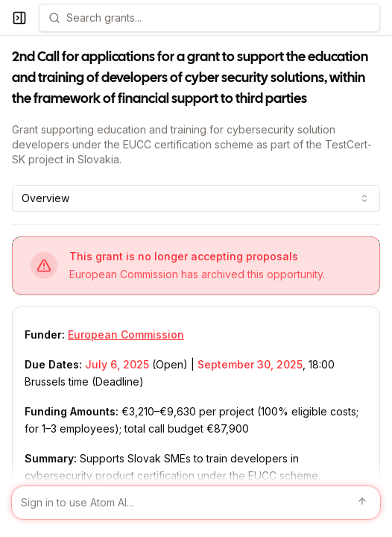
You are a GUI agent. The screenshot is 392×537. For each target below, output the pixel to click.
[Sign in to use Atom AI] (196, 503)
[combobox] (196, 198)
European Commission (126, 335)
